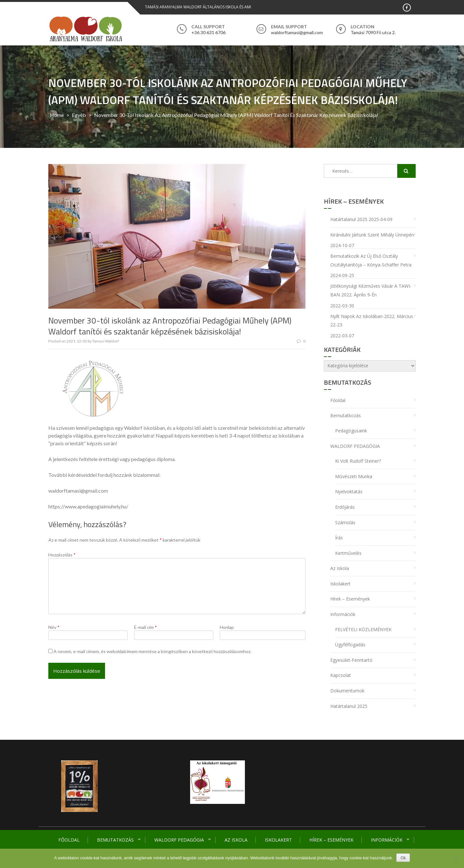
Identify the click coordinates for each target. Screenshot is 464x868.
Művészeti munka (354, 476)
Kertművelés (348, 553)
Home (57, 115)
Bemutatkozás (115, 840)
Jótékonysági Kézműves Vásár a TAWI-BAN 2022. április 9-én (371, 290)
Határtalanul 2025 (349, 219)
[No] (456, 858)
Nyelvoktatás (349, 492)
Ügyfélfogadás (350, 645)
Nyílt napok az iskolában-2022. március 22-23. (372, 321)
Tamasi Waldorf (106, 341)
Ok (403, 858)
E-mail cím (145, 627)
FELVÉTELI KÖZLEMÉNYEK (363, 629)
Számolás (345, 522)
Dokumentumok (347, 691)
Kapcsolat (341, 675)
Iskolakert (278, 840)
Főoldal (69, 840)
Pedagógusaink (351, 431)
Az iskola (236, 840)
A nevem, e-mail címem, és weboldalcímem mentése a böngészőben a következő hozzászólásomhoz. (152, 651)
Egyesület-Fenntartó (351, 660)
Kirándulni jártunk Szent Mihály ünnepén (372, 235)
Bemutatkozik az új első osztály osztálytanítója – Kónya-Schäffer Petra (371, 260)
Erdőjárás (345, 507)
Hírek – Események (331, 840)
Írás (339, 538)
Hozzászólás (62, 555)
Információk (387, 840)
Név (54, 627)
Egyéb (79, 115)
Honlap (227, 627)
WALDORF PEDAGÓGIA (179, 840)
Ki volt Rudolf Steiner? (358, 461)
